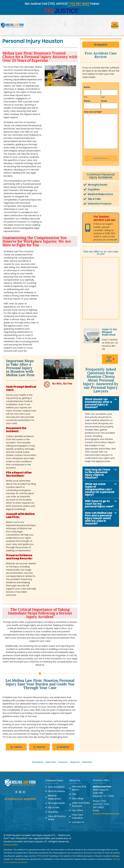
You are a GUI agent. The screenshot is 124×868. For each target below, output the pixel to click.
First (86, 96)
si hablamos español (20, 799)
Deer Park (51, 762)
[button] (65, 25)
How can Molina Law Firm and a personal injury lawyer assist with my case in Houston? (99, 516)
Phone (87, 100)
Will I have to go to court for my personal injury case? (99, 501)
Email (104, 100)
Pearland (87, 762)
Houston (63, 762)
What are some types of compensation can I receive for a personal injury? (100, 487)
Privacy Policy (11, 845)
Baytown (75, 762)
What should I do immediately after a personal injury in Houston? (98, 401)
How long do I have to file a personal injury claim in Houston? (98, 471)
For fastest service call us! (104, 216)
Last (103, 96)
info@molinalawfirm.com (107, 814)
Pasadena (38, 762)
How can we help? (93, 110)
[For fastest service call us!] (88, 225)
